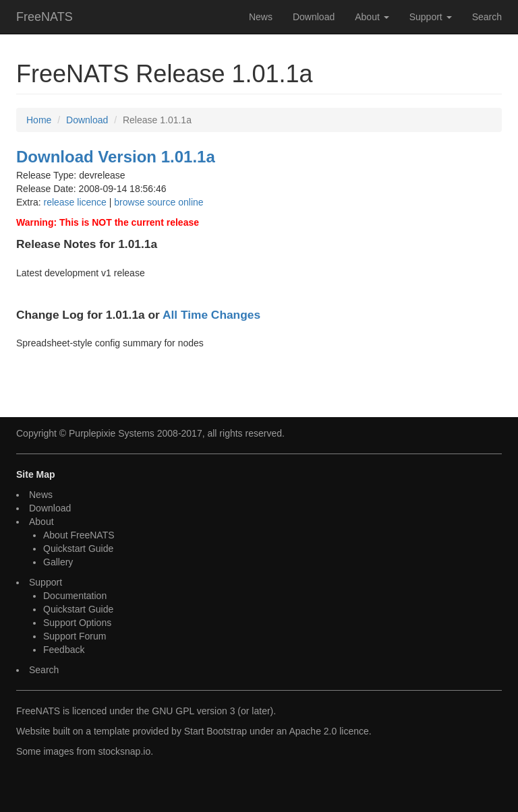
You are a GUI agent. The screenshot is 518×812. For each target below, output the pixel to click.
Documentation (75, 596)
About (372, 17)
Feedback (64, 650)
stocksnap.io (124, 751)
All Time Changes (211, 315)
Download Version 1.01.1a (116, 157)
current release (165, 222)
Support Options (77, 623)
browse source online (159, 202)
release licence (75, 202)
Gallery (58, 562)
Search (487, 17)
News (261, 17)
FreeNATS (45, 17)
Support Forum (75, 636)
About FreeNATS (79, 535)
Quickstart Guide (78, 549)
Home (39, 120)
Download (314, 17)
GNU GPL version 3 (193, 711)
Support (431, 17)
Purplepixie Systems (112, 433)
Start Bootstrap (215, 731)
